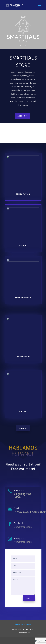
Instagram (19, 538)
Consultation (23, 194)
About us (22, 118)
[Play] (36, 641)
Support (23, 411)
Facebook (19, 523)
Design (23, 246)
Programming (23, 356)
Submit (29, 598)
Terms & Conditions (23, 625)
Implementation (23, 297)
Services (23, 428)
